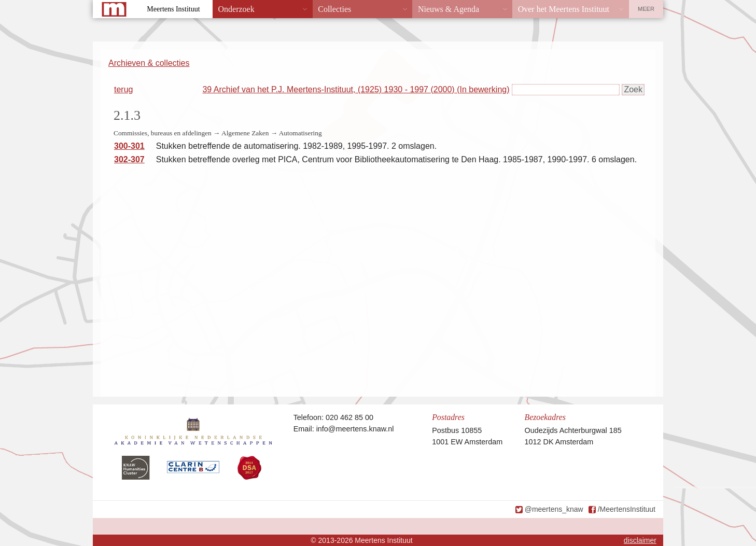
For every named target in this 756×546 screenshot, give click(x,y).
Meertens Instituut (173, 9)
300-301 (129, 146)
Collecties (334, 9)
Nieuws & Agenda (449, 9)
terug (123, 89)
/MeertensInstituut (627, 509)
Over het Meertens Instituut (564, 9)
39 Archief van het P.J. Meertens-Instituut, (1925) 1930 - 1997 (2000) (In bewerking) (356, 89)
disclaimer (640, 540)
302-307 (129, 159)
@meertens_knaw (554, 509)
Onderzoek (236, 9)
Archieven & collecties (149, 63)
